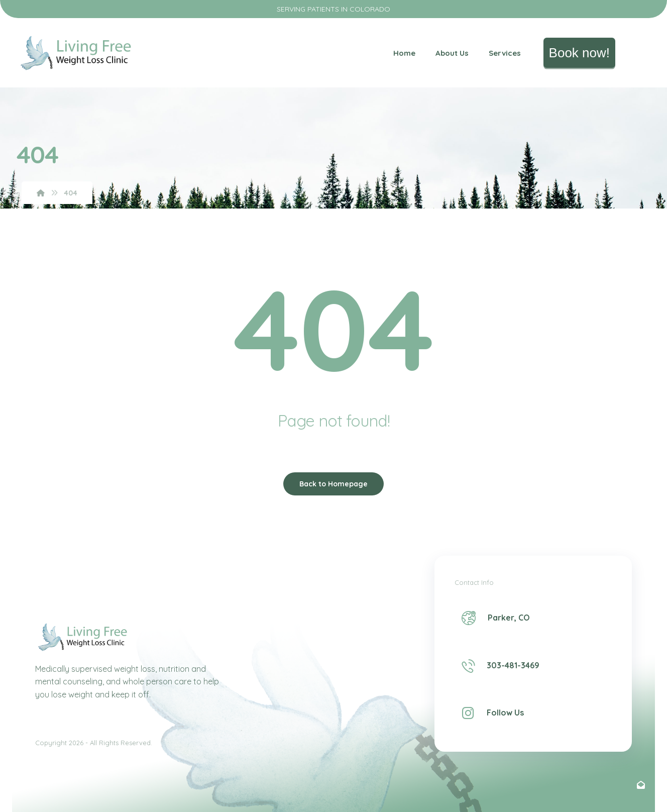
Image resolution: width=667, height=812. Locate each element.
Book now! (579, 53)
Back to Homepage (333, 484)
